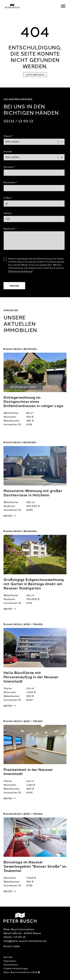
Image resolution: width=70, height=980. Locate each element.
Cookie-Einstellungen (16, 968)
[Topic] (34, 142)
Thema (8, 136)
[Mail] (34, 204)
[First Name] (34, 173)
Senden (14, 286)
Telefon (8, 213)
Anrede (8, 151)
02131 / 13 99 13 (18, 121)
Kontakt (8, 957)
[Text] (34, 241)
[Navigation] (63, 6)
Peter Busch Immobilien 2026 (22, 972)
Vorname (9, 167)
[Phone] (34, 219)
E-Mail (8, 198)
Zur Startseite (35, 75)
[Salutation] (34, 157)
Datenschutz (11, 964)
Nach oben (12, 946)
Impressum (10, 961)
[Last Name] (34, 188)
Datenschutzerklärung (20, 271)
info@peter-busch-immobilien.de (25, 941)
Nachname (10, 182)
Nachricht (10, 229)
